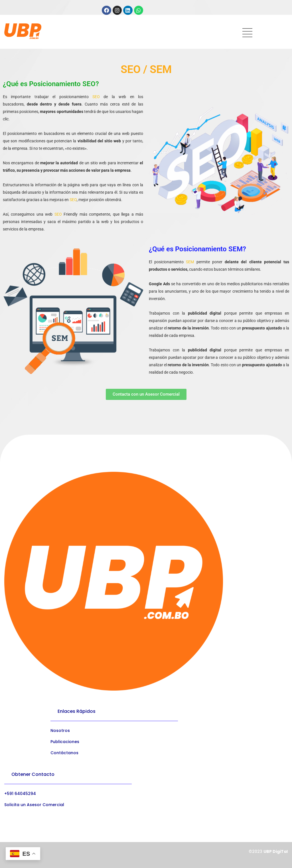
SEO (96, 97)
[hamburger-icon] (247, 34)
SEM (190, 262)
